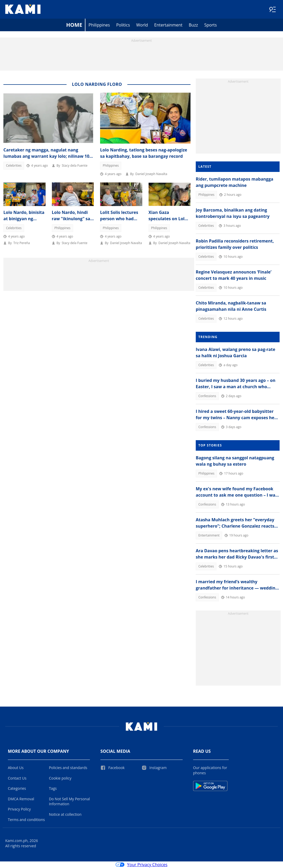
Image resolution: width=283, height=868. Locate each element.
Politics (123, 25)
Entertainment (168, 25)
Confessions (207, 396)
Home (74, 25)
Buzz (193, 25)
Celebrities (14, 166)
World (142, 25)
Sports (210, 25)
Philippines (99, 25)
